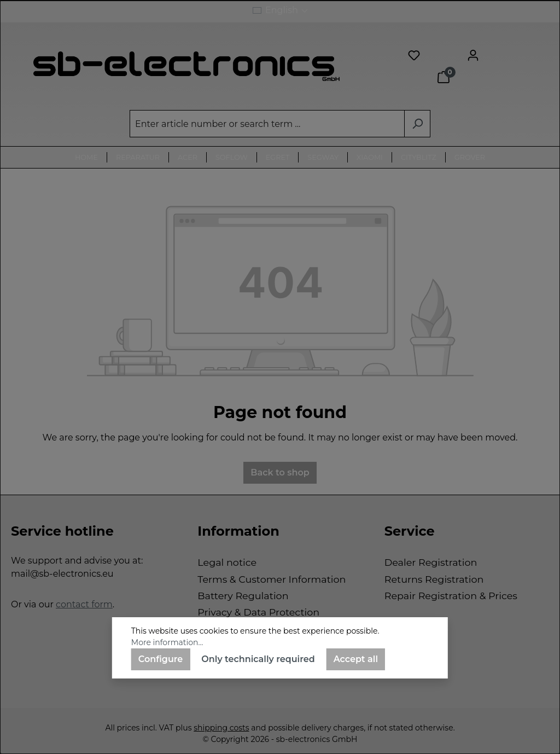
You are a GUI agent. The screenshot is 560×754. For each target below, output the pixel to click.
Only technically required (258, 659)
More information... (167, 642)
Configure (161, 659)
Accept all (356, 659)
